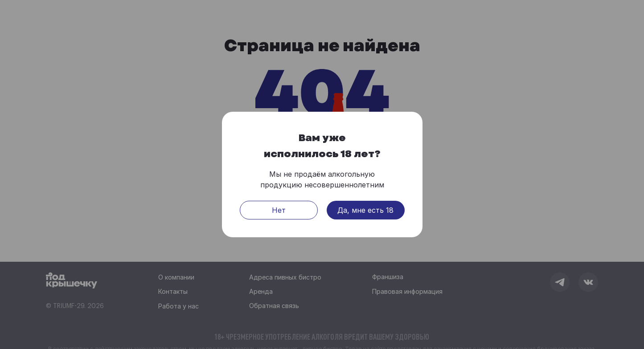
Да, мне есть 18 (365, 211)
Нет (279, 211)
